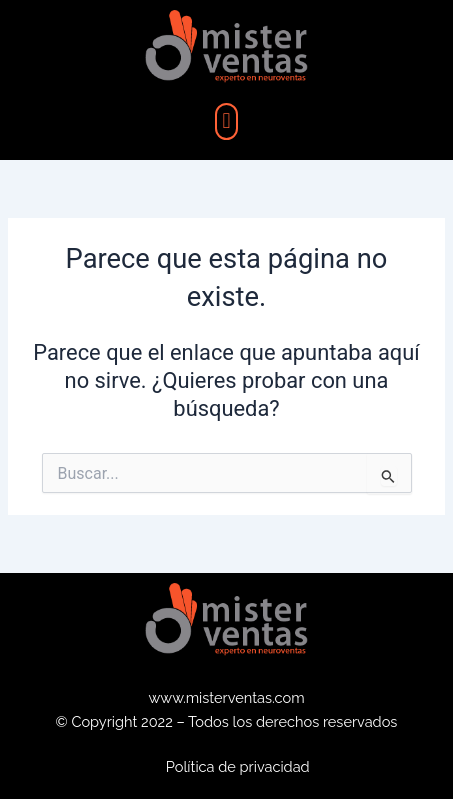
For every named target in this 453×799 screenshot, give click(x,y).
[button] (226, 121)
